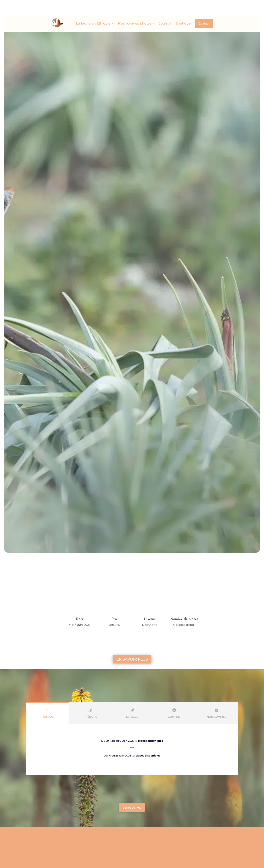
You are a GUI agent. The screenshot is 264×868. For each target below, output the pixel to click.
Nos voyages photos (135, 9)
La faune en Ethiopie (93, 9)
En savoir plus (132, 645)
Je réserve (132, 793)
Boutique (183, 9)
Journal (165, 9)
